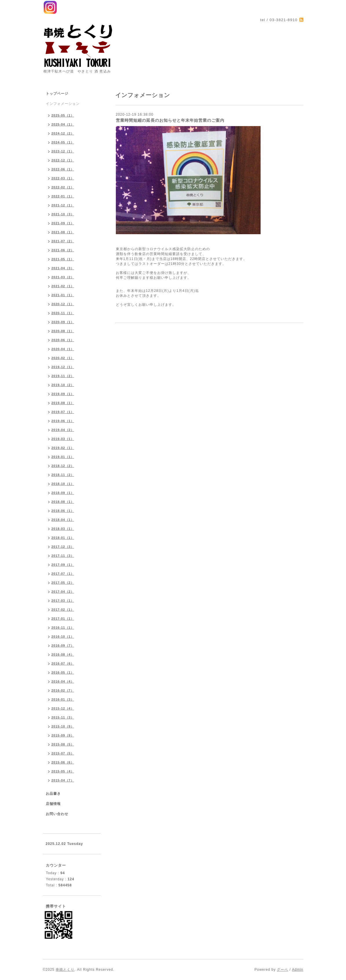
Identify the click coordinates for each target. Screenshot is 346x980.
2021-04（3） (63, 268)
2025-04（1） (63, 124)
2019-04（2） (63, 430)
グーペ (282, 970)
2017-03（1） (63, 601)
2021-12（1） (63, 205)
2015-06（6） (63, 762)
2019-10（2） (63, 385)
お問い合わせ (57, 814)
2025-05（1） (63, 115)
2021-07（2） (63, 241)
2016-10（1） (63, 637)
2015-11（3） (63, 717)
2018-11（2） (63, 475)
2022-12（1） (63, 160)
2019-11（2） (63, 376)
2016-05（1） (63, 672)
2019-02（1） (63, 448)
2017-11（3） (63, 556)
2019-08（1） (63, 403)
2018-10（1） (63, 484)
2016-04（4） (63, 681)
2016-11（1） (63, 628)
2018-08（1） (63, 502)
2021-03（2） (63, 277)
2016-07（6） (63, 663)
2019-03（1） (63, 439)
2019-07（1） (63, 412)
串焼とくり (65, 970)
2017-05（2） (63, 583)
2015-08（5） (63, 744)
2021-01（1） (63, 295)
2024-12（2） (63, 133)
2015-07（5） (63, 753)
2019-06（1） (63, 421)
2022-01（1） (63, 196)
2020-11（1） (63, 313)
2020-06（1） (63, 340)
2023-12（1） (63, 151)
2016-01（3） (63, 699)
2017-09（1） (63, 565)
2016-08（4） (63, 654)
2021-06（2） (63, 250)
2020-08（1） (63, 331)
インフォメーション (63, 104)
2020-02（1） (63, 358)
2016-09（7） (63, 646)
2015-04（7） (63, 780)
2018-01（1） (63, 538)
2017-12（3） (63, 547)
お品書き (53, 794)
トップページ (57, 94)
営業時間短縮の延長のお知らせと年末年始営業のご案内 (170, 120)
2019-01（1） (63, 457)
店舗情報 (53, 804)
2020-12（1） (63, 304)
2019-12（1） (63, 367)
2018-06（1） (63, 511)
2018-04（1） (63, 520)
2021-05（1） (63, 259)
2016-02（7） (63, 690)
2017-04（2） (63, 592)
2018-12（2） (63, 466)
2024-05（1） (63, 142)
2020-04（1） (63, 349)
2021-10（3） (63, 214)
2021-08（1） (63, 232)
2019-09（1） (63, 394)
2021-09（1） (63, 223)
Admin (298, 970)
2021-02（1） (63, 286)
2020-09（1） (63, 322)
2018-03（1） (63, 529)
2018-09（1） (63, 493)
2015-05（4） (63, 771)
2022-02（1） (63, 187)
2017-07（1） (63, 574)
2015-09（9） (63, 735)
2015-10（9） (63, 726)
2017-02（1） (63, 610)
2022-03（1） (63, 178)
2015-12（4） (63, 708)
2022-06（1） (63, 169)
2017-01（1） (63, 619)
